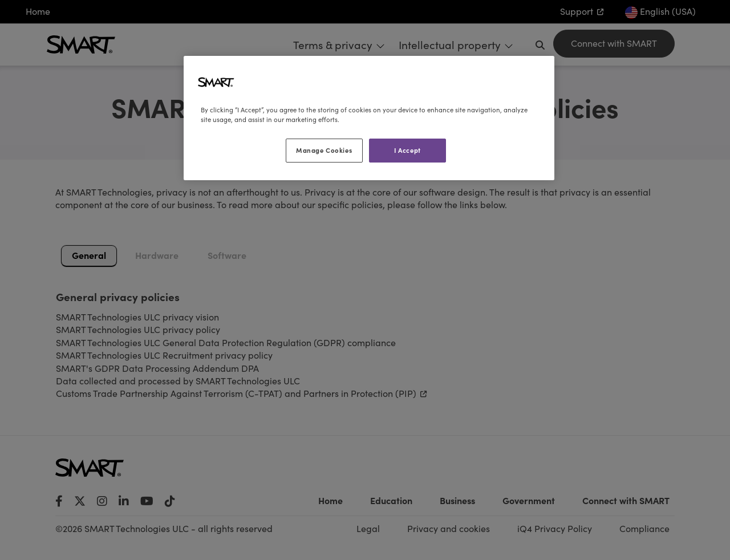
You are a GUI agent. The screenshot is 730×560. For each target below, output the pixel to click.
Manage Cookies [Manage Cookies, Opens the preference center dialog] (324, 150)
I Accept (407, 150)
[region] (369, 118)
